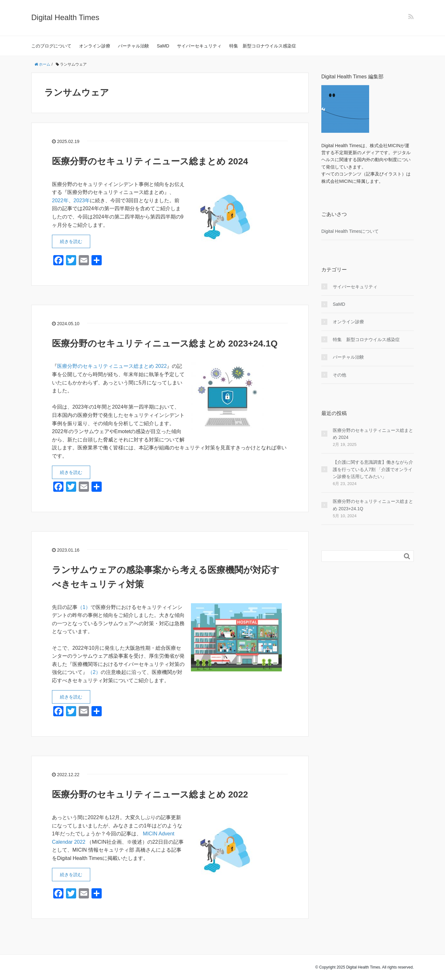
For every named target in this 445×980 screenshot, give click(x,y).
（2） (94, 672)
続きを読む (71, 241)
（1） (84, 607)
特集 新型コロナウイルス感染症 (263, 46)
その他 (339, 375)
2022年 (60, 200)
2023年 (82, 200)
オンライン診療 (95, 46)
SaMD (163, 46)
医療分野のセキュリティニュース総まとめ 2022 (112, 366)
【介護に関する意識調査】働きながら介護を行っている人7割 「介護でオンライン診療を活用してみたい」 (373, 469)
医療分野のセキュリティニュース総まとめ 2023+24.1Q (165, 343)
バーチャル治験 (134, 46)
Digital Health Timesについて (350, 231)
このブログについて (51, 46)
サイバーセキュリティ (199, 46)
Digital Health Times (65, 17)
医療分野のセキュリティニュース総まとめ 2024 (150, 161)
